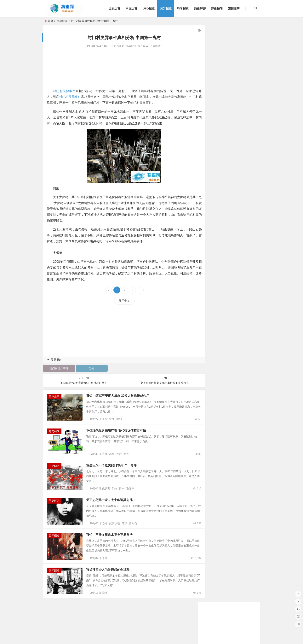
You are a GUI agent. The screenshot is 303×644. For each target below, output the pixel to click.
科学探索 (183, 8)
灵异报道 (166, 8)
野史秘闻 (217, 8)
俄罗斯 (106, 497)
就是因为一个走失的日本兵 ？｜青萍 (115, 471)
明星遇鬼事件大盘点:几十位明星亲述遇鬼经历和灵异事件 (240, 124)
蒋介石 (133, 534)
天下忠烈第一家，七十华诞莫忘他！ (114, 508)
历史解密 (200, 8)
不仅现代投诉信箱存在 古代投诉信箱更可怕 (119, 433)
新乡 (126, 459)
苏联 (124, 534)
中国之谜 (131, 8)
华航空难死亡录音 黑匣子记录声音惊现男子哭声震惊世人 (240, 129)
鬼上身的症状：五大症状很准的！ (226, 113)
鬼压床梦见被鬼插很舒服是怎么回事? (228, 135)
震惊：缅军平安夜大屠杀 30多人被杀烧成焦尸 (121, 396)
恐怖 (89, 369)
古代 (105, 459)
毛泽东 (130, 497)
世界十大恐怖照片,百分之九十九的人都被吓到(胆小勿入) (239, 92)
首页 (50, 21)
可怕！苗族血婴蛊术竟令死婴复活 (113, 545)
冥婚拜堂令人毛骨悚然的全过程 (111, 583)
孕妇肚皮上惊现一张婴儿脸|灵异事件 (228, 119)
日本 (122, 497)
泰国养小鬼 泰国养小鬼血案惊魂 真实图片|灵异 (234, 108)
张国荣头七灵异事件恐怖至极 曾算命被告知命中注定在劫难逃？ (244, 102)
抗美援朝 (115, 534)
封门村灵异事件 (64, 91)
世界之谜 (114, 8)
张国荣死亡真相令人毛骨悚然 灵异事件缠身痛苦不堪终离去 (241, 97)
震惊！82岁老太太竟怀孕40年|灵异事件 (231, 140)
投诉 (119, 459)
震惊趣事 (234, 8)
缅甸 (119, 422)
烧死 (112, 422)
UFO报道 (149, 8)
